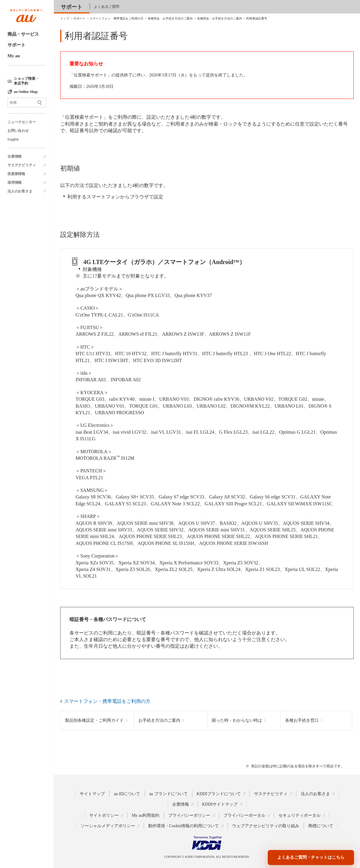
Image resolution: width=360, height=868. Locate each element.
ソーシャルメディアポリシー (108, 826)
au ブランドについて (168, 794)
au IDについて (127, 794)
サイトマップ (92, 794)
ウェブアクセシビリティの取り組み (266, 826)
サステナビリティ (22, 165)
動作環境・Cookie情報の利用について (184, 826)
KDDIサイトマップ (220, 804)
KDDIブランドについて (219, 794)
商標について (321, 826)
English (13, 139)
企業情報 (15, 156)
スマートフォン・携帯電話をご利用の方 (107, 701)
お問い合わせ (18, 131)
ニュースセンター (22, 122)
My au (14, 56)
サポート (16, 45)
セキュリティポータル (300, 815)
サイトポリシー (104, 815)
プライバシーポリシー (189, 815)
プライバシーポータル (244, 815)
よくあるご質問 (107, 7)
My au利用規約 (146, 815)
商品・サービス (23, 34)
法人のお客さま (20, 191)
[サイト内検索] (27, 103)
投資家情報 (16, 174)
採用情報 (15, 183)
